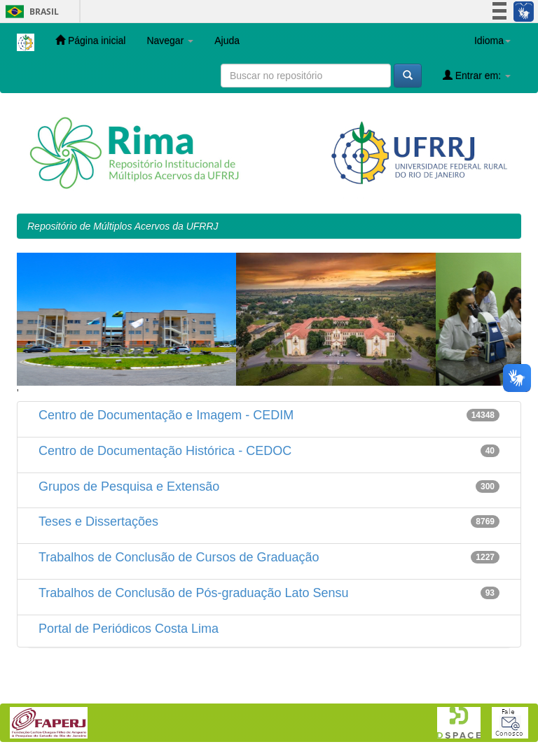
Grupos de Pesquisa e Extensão (129, 486)
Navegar (170, 41)
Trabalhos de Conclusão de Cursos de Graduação (179, 557)
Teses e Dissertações (98, 521)
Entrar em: (477, 75)
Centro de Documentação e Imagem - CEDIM (166, 415)
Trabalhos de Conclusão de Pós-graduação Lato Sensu (194, 593)
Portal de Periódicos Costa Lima (129, 629)
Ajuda (227, 41)
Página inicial (90, 40)
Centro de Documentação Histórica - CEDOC (165, 451)
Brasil (30, 12)
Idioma (492, 41)
